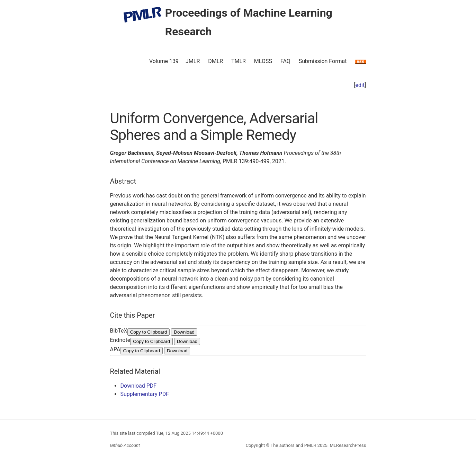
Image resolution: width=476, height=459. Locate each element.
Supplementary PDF (145, 394)
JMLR (193, 61)
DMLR (215, 61)
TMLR (239, 61)
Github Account (125, 445)
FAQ (285, 61)
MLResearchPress (347, 445)
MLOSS (263, 61)
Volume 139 (164, 61)
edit (360, 85)
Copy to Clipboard (149, 332)
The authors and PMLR (294, 445)
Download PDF (139, 386)
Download (184, 332)
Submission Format (323, 61)
